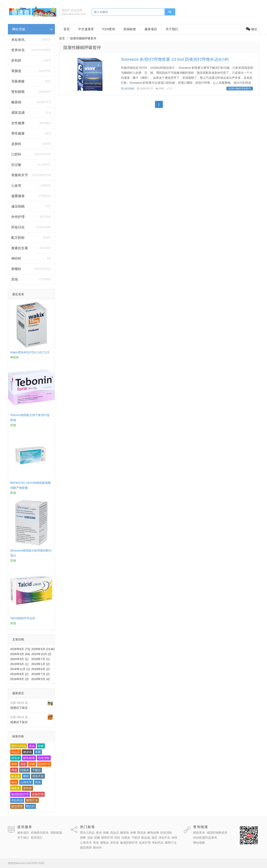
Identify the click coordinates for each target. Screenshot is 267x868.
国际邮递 (56, 833)
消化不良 (38, 776)
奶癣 (32, 764)
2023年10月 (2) (41, 654)
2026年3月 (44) (20, 654)
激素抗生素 (20, 248)
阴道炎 (16, 758)
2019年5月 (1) (19, 664)
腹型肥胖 (17, 806)
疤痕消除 (44, 758)
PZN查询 (109, 29)
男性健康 (18, 133)
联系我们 (37, 838)
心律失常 (26, 782)
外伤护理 (18, 217)
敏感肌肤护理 (20, 794)
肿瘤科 (16, 269)
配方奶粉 (18, 238)
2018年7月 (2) (40, 674)
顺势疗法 (32, 800)
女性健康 (18, 123)
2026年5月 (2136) (43, 649)
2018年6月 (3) (19, 679)
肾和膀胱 (18, 92)
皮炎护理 (38, 794)
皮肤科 (16, 144)
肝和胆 (16, 61)
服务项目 (151, 29)
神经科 (16, 258)
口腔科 (16, 154)
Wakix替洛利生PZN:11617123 (30, 352)
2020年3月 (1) (19, 659)
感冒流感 (18, 113)
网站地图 (199, 843)
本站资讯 (18, 40)
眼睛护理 (44, 764)
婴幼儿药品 (19, 746)
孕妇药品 (17, 800)
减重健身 (18, 196)
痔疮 (14, 770)
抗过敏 (16, 165)
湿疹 (23, 764)
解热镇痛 (29, 758)
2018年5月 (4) (40, 679)
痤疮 (14, 782)
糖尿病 (16, 102)
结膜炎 (25, 770)
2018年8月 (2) (19, 674)
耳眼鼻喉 (18, 81)
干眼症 (37, 770)
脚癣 (14, 764)
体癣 (38, 752)
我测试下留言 (19, 708)
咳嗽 (41, 746)
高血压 (16, 752)
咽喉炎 (16, 788)
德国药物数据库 (217, 833)
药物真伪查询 (40, 833)
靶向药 (30, 806)
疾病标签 (130, 29)
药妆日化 (18, 227)
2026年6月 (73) (20, 649)
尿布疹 (28, 788)
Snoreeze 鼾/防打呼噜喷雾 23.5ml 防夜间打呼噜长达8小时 (175, 59)
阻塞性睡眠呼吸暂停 (82, 48)
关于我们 (172, 29)
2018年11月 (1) (20, 669)
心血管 (16, 186)
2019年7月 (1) (40, 659)
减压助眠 (18, 206)
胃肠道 (16, 71)
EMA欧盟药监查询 (205, 838)
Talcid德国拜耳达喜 (23, 618)
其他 (15, 279)
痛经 (26, 776)
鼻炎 (32, 746)
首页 (67, 29)
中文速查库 (86, 29)
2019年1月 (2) (40, 664)
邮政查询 (199, 833)
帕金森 (16, 776)
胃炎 (38, 782)
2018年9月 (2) (40, 669)
